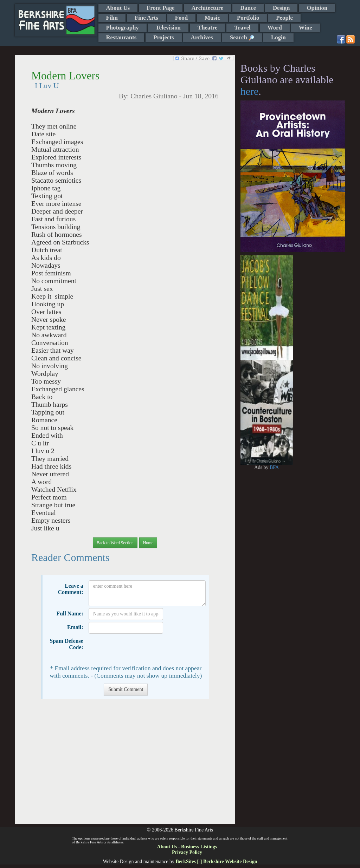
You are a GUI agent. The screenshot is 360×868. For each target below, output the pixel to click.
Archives (202, 37)
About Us (118, 8)
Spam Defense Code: (66, 644)
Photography (123, 28)
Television (168, 28)
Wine (306, 28)
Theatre (208, 28)
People (284, 18)
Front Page (160, 8)
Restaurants (121, 37)
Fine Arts (146, 18)
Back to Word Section (115, 543)
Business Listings (199, 847)
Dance (248, 8)
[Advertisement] (125, 765)
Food (181, 18)
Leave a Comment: (70, 589)
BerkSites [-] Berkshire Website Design (216, 862)
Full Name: (70, 614)
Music (212, 18)
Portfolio (248, 18)
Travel (242, 28)
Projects (163, 37)
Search (242, 37)
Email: (75, 627)
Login (278, 37)
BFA (274, 467)
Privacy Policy (187, 852)
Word (275, 28)
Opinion (317, 8)
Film (112, 18)
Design (281, 8)
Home (148, 543)
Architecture (208, 8)
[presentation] (142, 649)
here (250, 91)
